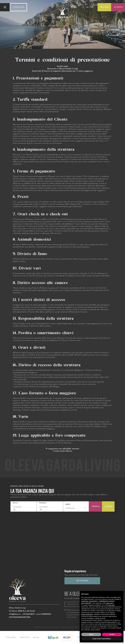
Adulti (68, 504)
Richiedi (105, 7)
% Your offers (19, 7)
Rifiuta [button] (91, 634)
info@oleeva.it (15, 614)
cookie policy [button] (110, 603)
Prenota (118, 7)
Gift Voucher (82, 581)
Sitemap (36, 637)
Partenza (43, 503)
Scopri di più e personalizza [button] (102, 639)
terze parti (112, 605)
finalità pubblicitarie (87, 614)
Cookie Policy (25, 637)
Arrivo (15, 503)
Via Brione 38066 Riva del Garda (22, 611)
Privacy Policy (11, 637)
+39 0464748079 (28, 614)
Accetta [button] (112, 634)
